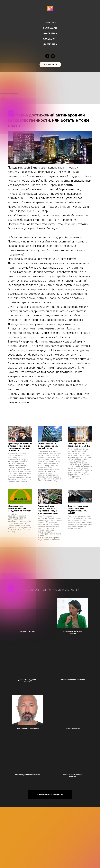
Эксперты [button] (49, 33)
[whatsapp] (53, 56)
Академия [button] (49, 39)
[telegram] (47, 56)
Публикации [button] (49, 28)
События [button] (49, 22)
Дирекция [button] (49, 44)
